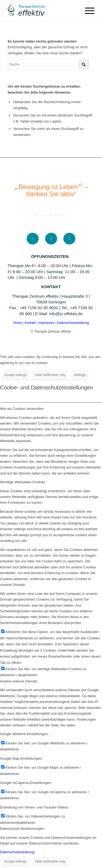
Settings (80, 375)
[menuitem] (87, 11)
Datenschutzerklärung (73, 323)
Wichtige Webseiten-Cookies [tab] (23, 482)
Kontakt (30, 323)
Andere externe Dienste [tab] (19, 681)
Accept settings (15, 375)
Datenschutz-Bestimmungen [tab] (22, 829)
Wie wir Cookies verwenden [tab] (22, 409)
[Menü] (87, 11)
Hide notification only (50, 375)
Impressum (47, 323)
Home (17, 323)
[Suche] (48, 64)
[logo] (42, 11)
